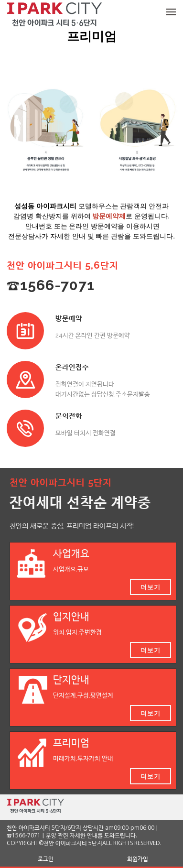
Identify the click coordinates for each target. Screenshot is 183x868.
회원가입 (138, 859)
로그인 (46, 859)
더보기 (151, 587)
